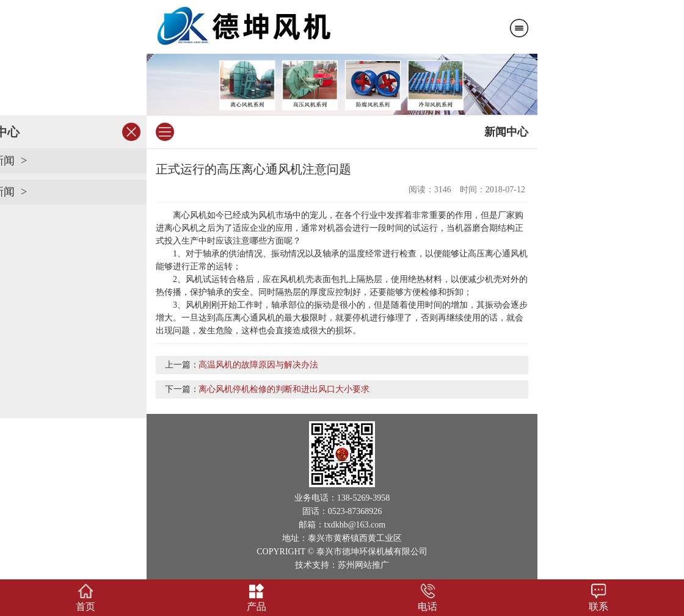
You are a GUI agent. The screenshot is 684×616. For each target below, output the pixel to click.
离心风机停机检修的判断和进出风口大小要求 (284, 389)
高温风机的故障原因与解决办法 (258, 365)
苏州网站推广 (363, 565)
